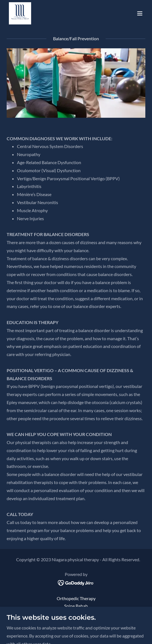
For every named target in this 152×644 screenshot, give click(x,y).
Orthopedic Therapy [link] (76, 598)
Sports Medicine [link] (76, 621)
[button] (140, 13)
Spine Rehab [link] (76, 606)
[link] (20, 13)
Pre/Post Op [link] (76, 613)
